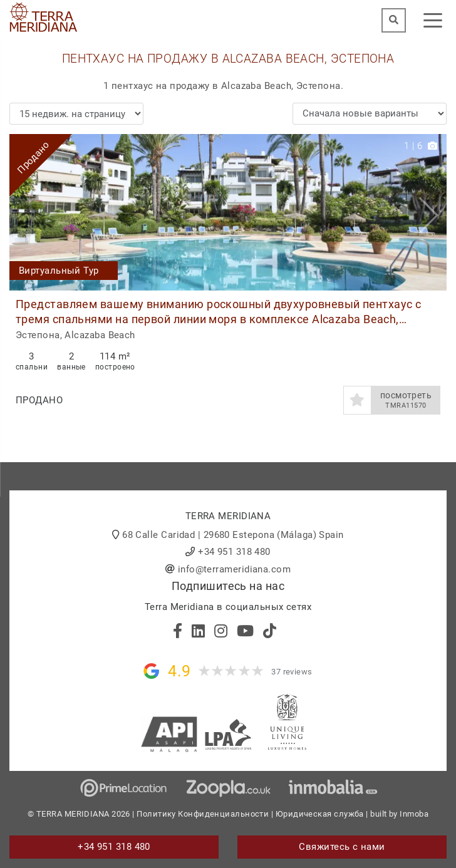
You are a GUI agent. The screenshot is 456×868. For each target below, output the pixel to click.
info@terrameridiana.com (234, 569)
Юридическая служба (320, 814)
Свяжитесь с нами (342, 847)
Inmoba (414, 814)
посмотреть (406, 400)
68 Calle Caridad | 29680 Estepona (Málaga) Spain (233, 535)
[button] (433, 212)
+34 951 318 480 (234, 552)
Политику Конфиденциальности (203, 814)
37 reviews (292, 672)
